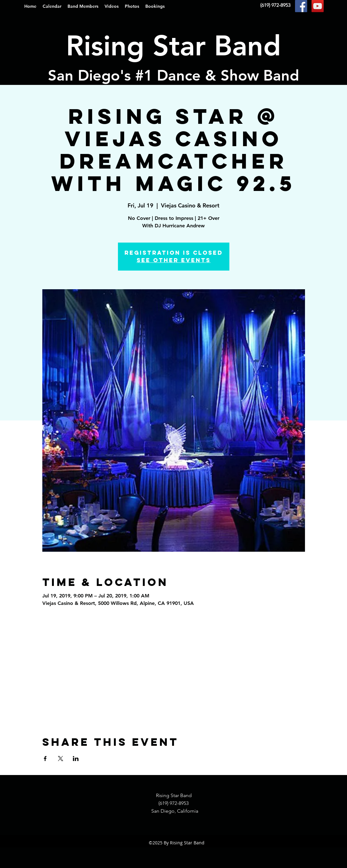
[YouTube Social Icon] (318, 6)
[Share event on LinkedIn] (76, 759)
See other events (174, 260)
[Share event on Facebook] (45, 759)
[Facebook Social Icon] (301, 6)
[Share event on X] (61, 759)
